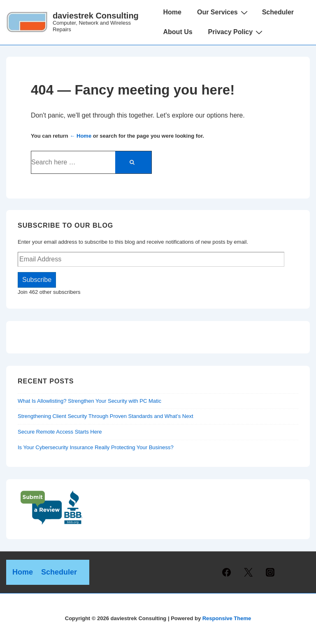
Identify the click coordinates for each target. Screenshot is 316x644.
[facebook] (227, 572)
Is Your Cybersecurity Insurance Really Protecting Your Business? (96, 447)
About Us (178, 32)
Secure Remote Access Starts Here (60, 432)
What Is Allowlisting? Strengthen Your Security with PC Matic (89, 401)
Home (172, 12)
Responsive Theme (227, 618)
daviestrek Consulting (96, 16)
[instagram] (270, 572)
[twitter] (249, 572)
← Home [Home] (80, 136)
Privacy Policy (237, 32)
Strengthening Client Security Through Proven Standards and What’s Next (106, 416)
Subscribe (37, 280)
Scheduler (278, 12)
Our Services (223, 12)
